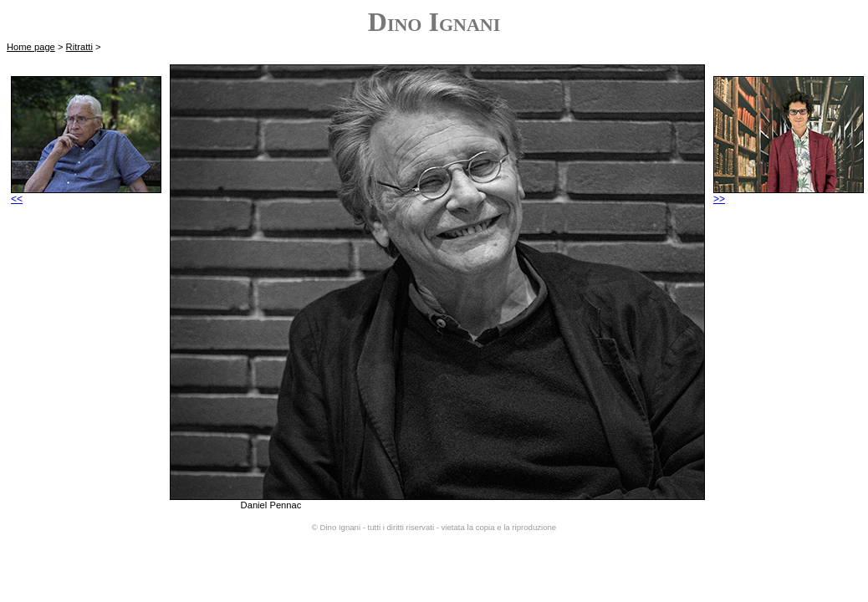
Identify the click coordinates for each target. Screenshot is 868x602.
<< (86, 194)
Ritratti (79, 47)
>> (789, 194)
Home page (31, 47)
